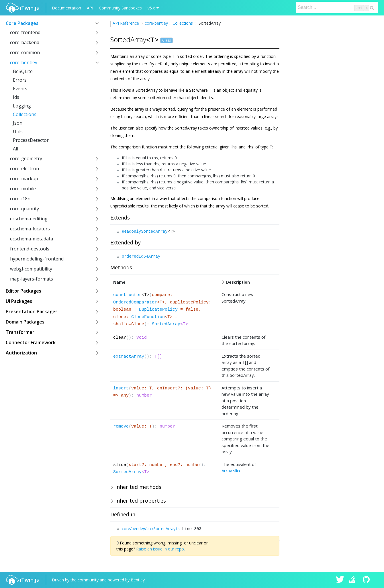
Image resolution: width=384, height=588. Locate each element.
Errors (20, 80)
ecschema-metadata (32, 239)
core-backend (25, 42)
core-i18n (20, 199)
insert (121, 388)
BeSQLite (23, 71)
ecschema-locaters (30, 229)
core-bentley (24, 62)
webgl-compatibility (31, 269)
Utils (18, 132)
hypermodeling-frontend (37, 259)
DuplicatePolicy (158, 310)
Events (20, 89)
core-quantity (25, 209)
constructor (127, 295)
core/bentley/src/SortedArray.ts (151, 529)
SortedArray (166, 324)
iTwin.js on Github (367, 580)
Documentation (66, 8)
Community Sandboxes (120, 8)
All (15, 149)
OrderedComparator (135, 302)
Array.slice (232, 471)
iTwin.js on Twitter (340, 580)
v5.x (151, 8)
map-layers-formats (32, 279)
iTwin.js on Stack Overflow (354, 580)
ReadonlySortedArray (145, 232)
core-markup (24, 179)
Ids (16, 97)
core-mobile (23, 189)
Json (18, 123)
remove (121, 427)
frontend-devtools (30, 249)
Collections (25, 114)
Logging (22, 106)
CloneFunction (148, 317)
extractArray (129, 357)
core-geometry (26, 158)
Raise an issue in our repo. (160, 549)
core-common (25, 52)
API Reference (126, 23)
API (90, 8)
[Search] (337, 7)
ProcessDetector (31, 140)
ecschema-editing (29, 219)
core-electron (25, 168)
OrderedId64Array (141, 256)
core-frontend (25, 32)
